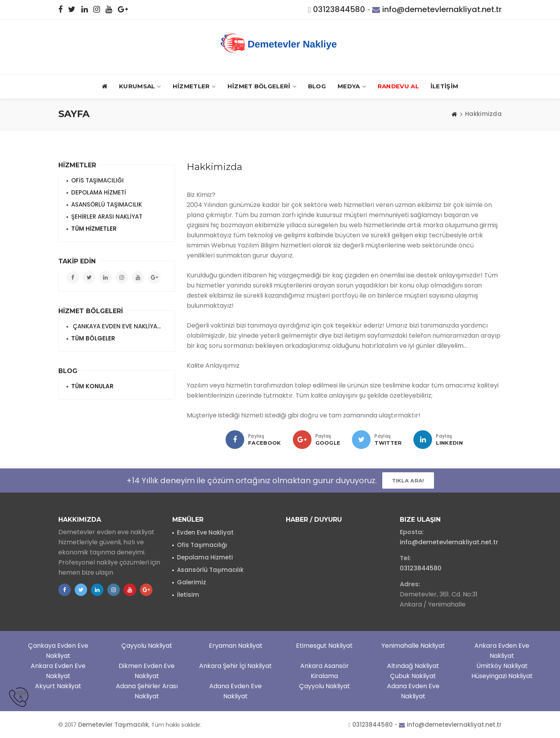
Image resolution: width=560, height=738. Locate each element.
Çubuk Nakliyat (413, 676)
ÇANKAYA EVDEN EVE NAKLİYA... (116, 326)
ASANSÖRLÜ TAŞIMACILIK (107, 204)
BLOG (317, 86)
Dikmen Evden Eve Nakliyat (147, 671)
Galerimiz (192, 582)
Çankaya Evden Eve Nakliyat (58, 651)
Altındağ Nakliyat (413, 666)
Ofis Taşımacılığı (202, 545)
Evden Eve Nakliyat (205, 532)
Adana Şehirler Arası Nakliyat (147, 691)
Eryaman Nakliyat (236, 646)
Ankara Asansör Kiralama (325, 671)
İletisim (188, 595)
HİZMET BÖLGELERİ (262, 87)
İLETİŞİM (444, 86)
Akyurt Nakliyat (58, 686)
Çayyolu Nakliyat (147, 646)
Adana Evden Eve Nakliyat (235, 691)
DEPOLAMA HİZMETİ (99, 192)
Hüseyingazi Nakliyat (502, 676)
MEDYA (352, 87)
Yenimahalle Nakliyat (413, 646)
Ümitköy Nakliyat (502, 666)
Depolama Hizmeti (205, 557)
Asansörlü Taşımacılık (210, 570)
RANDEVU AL (398, 86)
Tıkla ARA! (408, 480)
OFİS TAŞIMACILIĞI (97, 180)
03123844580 (339, 9)
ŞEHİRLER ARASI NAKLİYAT (107, 216)
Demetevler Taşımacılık (113, 725)
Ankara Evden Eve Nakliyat (502, 651)
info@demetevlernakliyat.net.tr (442, 9)
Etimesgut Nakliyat (324, 646)
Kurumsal (140, 87)
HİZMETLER (194, 87)
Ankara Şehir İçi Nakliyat (235, 666)
